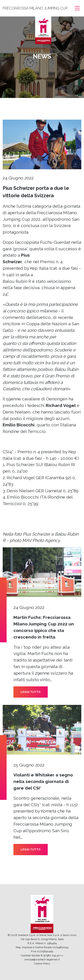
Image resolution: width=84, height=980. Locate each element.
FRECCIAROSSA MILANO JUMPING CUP (35, 8)
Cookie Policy (42, 964)
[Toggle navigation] (77, 8)
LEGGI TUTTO (31, 692)
